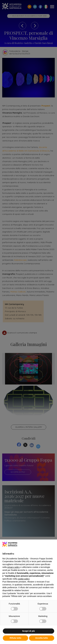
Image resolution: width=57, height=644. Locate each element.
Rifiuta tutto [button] (15, 638)
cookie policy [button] (24, 579)
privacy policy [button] (13, 567)
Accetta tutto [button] (42, 638)
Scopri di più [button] (28, 631)
